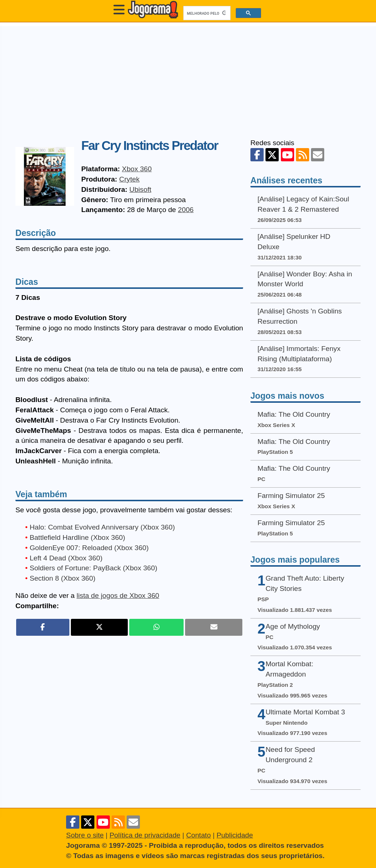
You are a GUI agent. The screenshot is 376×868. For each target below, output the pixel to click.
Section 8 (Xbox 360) (63, 578)
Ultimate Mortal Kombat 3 (305, 712)
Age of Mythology (293, 626)
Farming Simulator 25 (291, 496)
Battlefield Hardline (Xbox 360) (77, 537)
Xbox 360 (137, 169)
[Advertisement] (188, 78)
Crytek (129, 179)
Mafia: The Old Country (294, 414)
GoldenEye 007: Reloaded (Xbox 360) (89, 548)
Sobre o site (85, 835)
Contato (198, 835)
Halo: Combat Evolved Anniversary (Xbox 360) (102, 527)
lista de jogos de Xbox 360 (118, 596)
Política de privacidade (145, 835)
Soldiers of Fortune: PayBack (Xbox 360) (94, 568)
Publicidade (235, 835)
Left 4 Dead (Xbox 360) (66, 558)
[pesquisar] (206, 13)
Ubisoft (140, 189)
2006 (186, 210)
